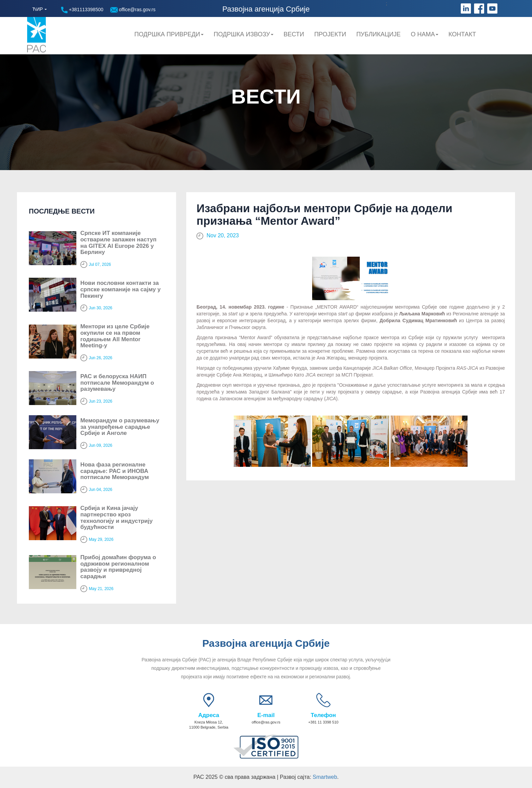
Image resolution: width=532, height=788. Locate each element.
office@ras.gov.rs (133, 10)
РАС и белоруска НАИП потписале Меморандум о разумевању (117, 383)
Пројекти (330, 34)
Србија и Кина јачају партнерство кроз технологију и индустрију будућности (117, 518)
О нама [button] (425, 34)
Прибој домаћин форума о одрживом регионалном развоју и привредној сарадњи (118, 567)
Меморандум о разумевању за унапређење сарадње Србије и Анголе (120, 427)
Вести (294, 34)
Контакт (462, 34)
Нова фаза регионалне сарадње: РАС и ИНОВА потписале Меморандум (115, 471)
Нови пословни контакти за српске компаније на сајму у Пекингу (121, 289)
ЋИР (37, 9)
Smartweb (325, 777)
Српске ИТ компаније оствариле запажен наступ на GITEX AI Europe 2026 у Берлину (119, 243)
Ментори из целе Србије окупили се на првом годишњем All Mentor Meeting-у (115, 336)
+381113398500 (82, 10)
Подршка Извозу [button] (244, 34)
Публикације (378, 34)
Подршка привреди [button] (169, 34)
